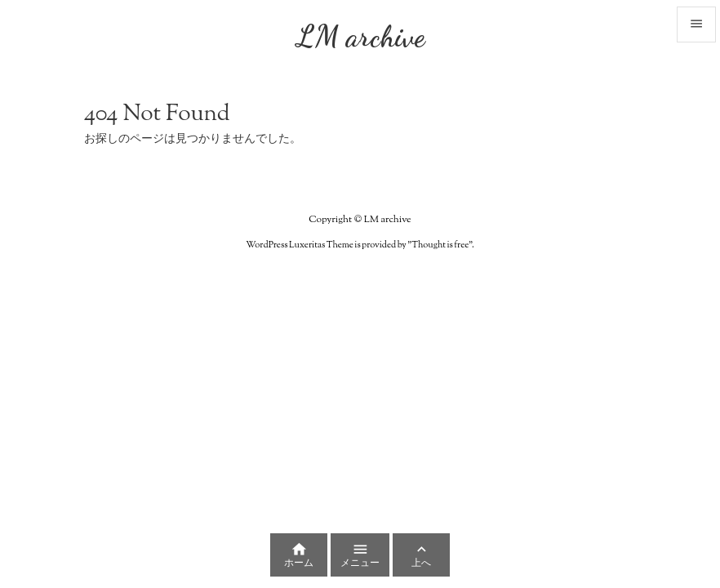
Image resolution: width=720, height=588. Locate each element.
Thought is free (440, 245)
